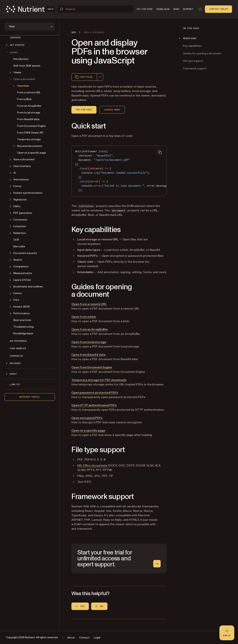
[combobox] (100, 77)
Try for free (84, 110)
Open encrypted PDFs (87, 418)
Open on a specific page (32, 153)
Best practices (22, 320)
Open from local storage (89, 342)
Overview (15, 38)
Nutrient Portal (30, 397)
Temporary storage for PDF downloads (99, 380)
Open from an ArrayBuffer (90, 329)
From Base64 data (28, 119)
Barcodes (19, 246)
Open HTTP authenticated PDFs (94, 405)
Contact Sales (218, 9)
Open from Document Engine (92, 367)
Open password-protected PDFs (95, 393)
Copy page (83, 77)
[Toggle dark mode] (200, 9)
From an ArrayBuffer (29, 106)
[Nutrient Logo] (30, 9)
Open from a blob (84, 317)
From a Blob (24, 99)
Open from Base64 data (88, 355)
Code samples (18, 348)
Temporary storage (29, 139)
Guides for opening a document (202, 53)
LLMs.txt (15, 384)
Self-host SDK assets (27, 66)
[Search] (96, 9)
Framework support (195, 69)
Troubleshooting (24, 327)
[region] (119, 171)
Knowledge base (23, 333)
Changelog (16, 356)
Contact (84, 638)
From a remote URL (29, 92)
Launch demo (112, 110)
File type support (193, 61)
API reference (18, 341)
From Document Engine (31, 126)
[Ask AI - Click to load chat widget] (227, 633)
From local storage (29, 113)
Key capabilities (192, 46)
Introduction (21, 59)
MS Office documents (92, 466)
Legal (97, 638)
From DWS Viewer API (30, 133)
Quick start (190, 38)
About (71, 638)
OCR (16, 240)
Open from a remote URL (89, 304)
